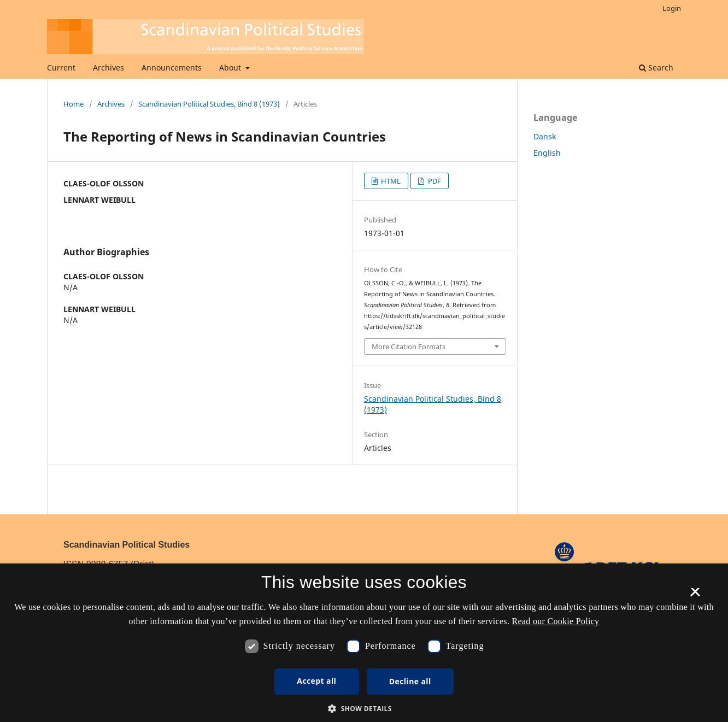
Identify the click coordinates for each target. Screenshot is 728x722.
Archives (108, 67)
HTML (390, 181)
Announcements (172, 67)
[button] (364, 709)
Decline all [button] (410, 681)
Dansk (545, 136)
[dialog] (364, 643)
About (231, 67)
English (547, 153)
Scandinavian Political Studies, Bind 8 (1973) (209, 104)
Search (656, 67)
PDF (434, 181)
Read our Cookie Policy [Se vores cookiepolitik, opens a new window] (556, 621)
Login (672, 8)
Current (61, 67)
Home (74, 104)
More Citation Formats (409, 347)
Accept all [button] (316, 681)
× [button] (695, 596)
